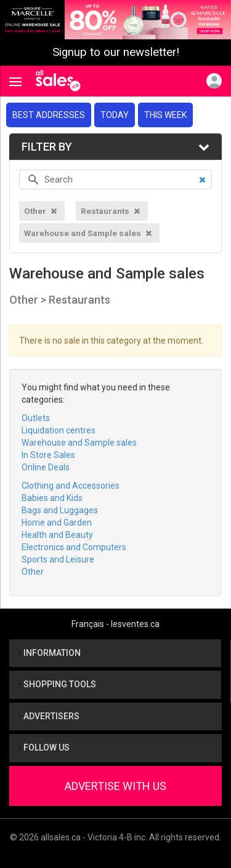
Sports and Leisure (58, 559)
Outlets (36, 418)
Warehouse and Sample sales (79, 443)
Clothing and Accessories (71, 486)
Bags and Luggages (60, 510)
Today (115, 115)
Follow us (44, 748)
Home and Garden (57, 523)
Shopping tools (57, 684)
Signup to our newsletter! (116, 52)
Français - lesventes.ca (115, 624)
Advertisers (49, 716)
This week (165, 115)
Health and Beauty (57, 535)
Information (50, 653)
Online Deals (46, 467)
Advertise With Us (115, 786)
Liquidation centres (59, 430)
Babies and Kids (52, 498)
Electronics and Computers (74, 547)
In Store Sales (48, 455)
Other (33, 572)
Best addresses (49, 115)
